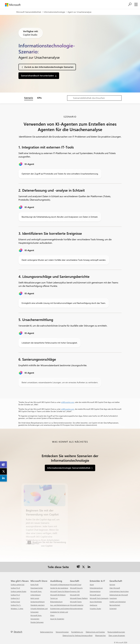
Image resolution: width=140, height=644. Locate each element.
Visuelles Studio (95, 609)
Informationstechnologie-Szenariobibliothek (69, 468)
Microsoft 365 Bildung (58, 595)
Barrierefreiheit (115, 605)
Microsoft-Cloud (76, 585)
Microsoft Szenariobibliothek (29, 12)
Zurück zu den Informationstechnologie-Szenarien (49, 67)
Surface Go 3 (15, 598)
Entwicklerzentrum (96, 588)
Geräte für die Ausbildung (59, 588)
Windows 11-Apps (17, 609)
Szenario (29, 98)
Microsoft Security (76, 588)
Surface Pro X (15, 595)
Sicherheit (113, 609)
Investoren (113, 598)
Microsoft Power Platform (79, 598)
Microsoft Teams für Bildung (60, 591)
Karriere (112, 585)
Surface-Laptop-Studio (18, 591)
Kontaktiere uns (77, 632)
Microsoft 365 (75, 595)
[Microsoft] (13, 5)
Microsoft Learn (95, 595)
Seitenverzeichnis (47, 632)
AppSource (93, 605)
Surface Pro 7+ (16, 605)
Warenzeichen (100, 635)
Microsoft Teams (76, 602)
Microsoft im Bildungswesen (60, 585)
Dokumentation (95, 591)
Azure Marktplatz (96, 602)
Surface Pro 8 (15, 588)
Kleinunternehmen (76, 609)
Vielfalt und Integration (118, 602)
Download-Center (37, 588)
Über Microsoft (115, 588)
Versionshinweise (62, 632)
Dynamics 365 (75, 591)
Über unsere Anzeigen (117, 635)
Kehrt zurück (35, 598)
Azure (92, 585)
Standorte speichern (38, 605)
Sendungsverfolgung (38, 602)
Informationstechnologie (54, 12)
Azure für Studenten (57, 619)
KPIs (39, 98)
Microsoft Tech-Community (99, 598)
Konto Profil (34, 585)
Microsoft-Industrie (77, 605)
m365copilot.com (67, 402)
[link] (4, 465)
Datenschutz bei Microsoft (119, 595)
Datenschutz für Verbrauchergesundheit (78, 635)
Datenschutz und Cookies (95, 632)
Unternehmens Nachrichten (119, 591)
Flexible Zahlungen (37, 622)
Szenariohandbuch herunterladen (37, 76)
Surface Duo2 (15, 602)
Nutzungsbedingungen (116, 632)
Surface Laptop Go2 (18, 585)
